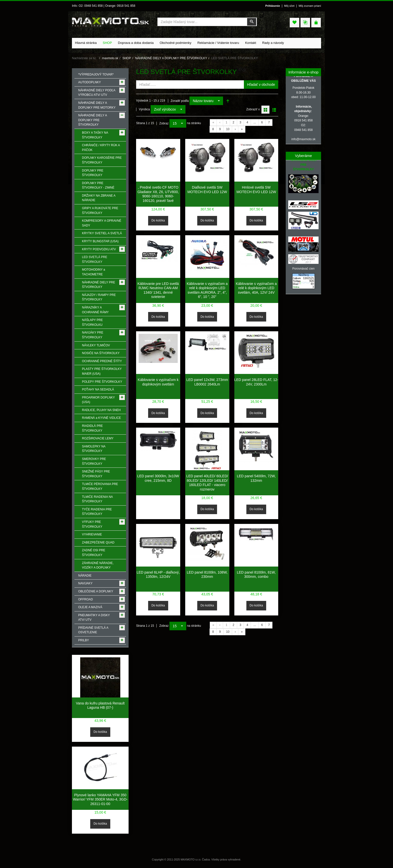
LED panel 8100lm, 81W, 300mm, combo (256, 575)
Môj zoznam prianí (310, 6)
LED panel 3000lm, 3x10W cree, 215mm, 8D (158, 478)
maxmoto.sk (110, 58)
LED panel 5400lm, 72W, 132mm (256, 478)
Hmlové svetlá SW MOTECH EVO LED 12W (256, 190)
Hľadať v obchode (261, 85)
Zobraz (164, 123)
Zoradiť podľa (180, 101)
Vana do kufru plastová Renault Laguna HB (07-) (100, 705)
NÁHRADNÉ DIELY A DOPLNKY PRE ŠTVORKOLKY (171, 58)
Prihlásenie (273, 6)
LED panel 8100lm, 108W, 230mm (207, 575)
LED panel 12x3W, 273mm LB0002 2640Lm (207, 382)
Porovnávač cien (303, 269)
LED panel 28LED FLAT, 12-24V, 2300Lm (256, 382)
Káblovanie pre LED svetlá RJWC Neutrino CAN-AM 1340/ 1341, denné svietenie (158, 290)
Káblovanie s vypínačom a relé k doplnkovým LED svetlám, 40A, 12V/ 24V (256, 288)
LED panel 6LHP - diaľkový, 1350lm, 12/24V (158, 575)
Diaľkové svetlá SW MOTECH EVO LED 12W (207, 190)
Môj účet (289, 6)
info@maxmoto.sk (304, 139)
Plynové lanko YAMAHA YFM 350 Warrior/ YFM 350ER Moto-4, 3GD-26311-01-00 (100, 799)
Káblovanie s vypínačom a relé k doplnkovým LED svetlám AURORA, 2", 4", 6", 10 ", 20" (207, 290)
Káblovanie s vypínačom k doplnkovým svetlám (158, 382)
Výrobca (144, 109)
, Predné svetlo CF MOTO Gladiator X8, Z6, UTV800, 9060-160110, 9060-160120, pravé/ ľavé (158, 194)
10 (228, 129)
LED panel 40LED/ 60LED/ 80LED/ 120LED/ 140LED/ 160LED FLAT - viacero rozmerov (207, 483)
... (255, 122)
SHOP (127, 58)
